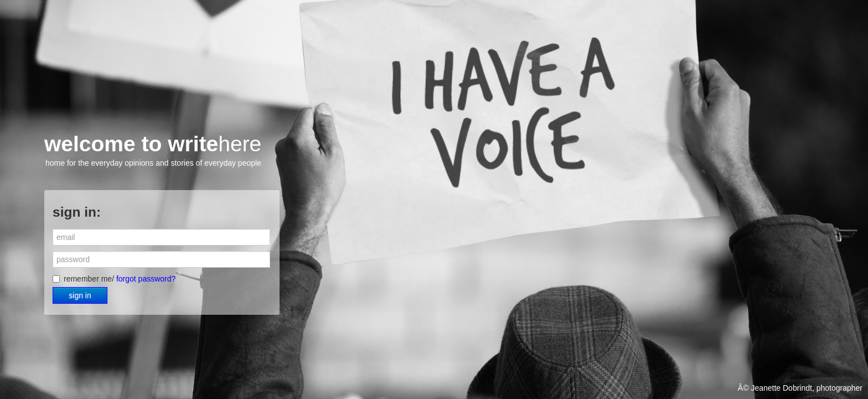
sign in (80, 295)
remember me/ (114, 279)
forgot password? (146, 279)
